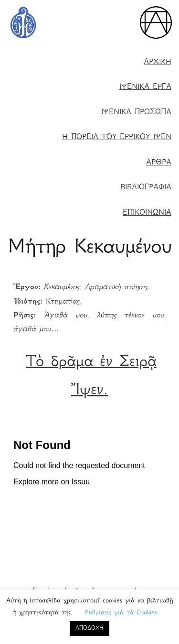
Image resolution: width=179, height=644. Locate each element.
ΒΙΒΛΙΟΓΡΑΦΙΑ (146, 188)
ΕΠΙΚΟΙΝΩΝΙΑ (147, 213)
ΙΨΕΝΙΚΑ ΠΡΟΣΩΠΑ (136, 113)
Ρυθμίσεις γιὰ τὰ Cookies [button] (121, 613)
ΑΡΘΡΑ (159, 163)
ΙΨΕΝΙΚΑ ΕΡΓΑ (145, 87)
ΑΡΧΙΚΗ (158, 62)
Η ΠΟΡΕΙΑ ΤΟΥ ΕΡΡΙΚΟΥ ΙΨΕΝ (117, 137)
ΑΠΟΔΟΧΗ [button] (89, 628)
